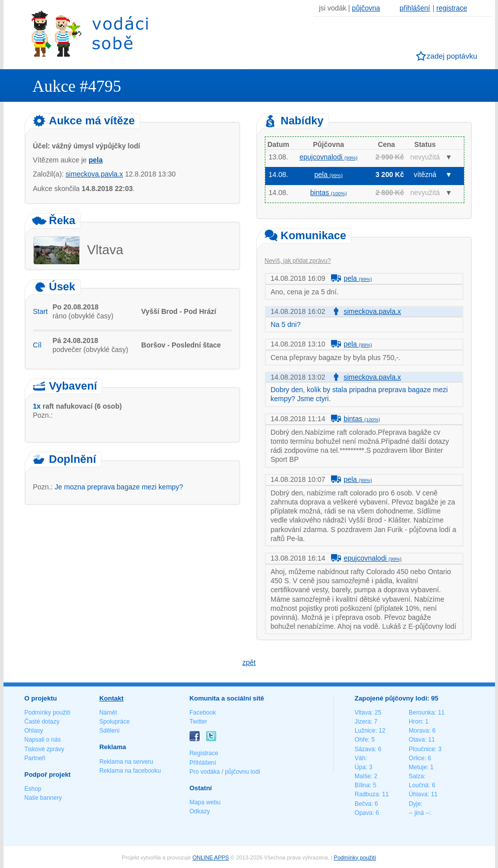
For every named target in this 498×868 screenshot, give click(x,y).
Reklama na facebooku (130, 771)
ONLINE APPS (211, 857)
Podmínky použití (48, 713)
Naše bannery (43, 798)
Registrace (204, 753)
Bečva (363, 804)
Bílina (362, 785)
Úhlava (418, 794)
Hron (415, 722)
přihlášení (415, 8)
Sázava (365, 749)
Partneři (35, 758)
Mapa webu (205, 802)
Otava (417, 740)
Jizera (363, 722)
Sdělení (110, 731)
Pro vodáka (205, 772)
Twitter (198, 722)
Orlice (417, 758)
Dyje (415, 804)
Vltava (363, 713)
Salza (416, 776)
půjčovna (366, 8)
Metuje (418, 767)
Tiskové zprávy (45, 749)
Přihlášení (203, 763)
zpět (249, 662)
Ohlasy (34, 731)
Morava (419, 731)
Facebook (203, 713)
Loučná (419, 785)
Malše (363, 776)
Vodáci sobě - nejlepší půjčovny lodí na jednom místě (90, 33)
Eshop (33, 789)
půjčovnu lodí (242, 772)
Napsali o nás (43, 740)
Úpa (360, 767)
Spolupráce (115, 722)
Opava (363, 813)
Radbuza (367, 794)
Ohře (361, 740)
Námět (108, 713)
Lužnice (365, 731)
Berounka (422, 713)
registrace (452, 8)
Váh (360, 758)
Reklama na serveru (126, 762)
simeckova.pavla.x (94, 174)
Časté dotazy (42, 722)
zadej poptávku (452, 56)
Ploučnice (422, 749)
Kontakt (111, 698)
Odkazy (200, 811)
